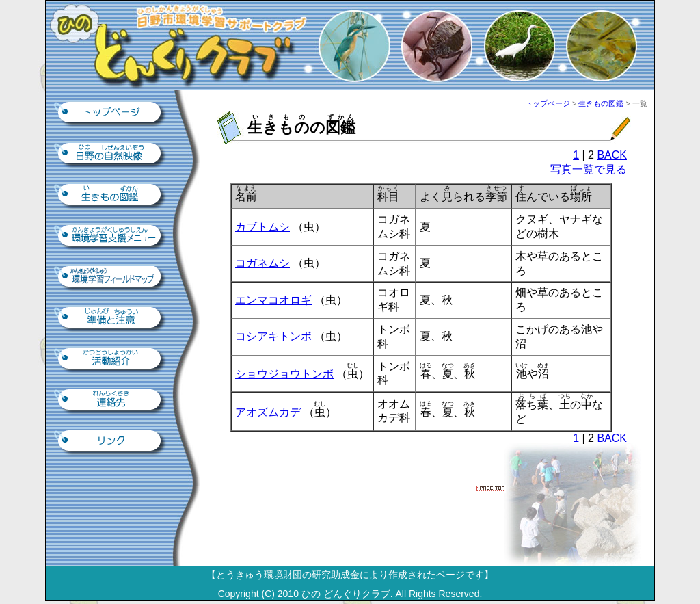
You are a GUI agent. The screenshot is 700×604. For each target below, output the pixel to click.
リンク (111, 442)
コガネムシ (262, 263)
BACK (612, 155)
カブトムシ (262, 227)
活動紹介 (111, 360)
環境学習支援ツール (111, 237)
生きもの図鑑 (111, 196)
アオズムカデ (268, 412)
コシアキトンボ (273, 336)
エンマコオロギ (273, 300)
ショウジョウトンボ (284, 374)
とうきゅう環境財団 (259, 575)
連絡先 (111, 401)
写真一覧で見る (589, 169)
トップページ (111, 114)
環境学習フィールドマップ (111, 278)
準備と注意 (111, 319)
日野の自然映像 (111, 155)
